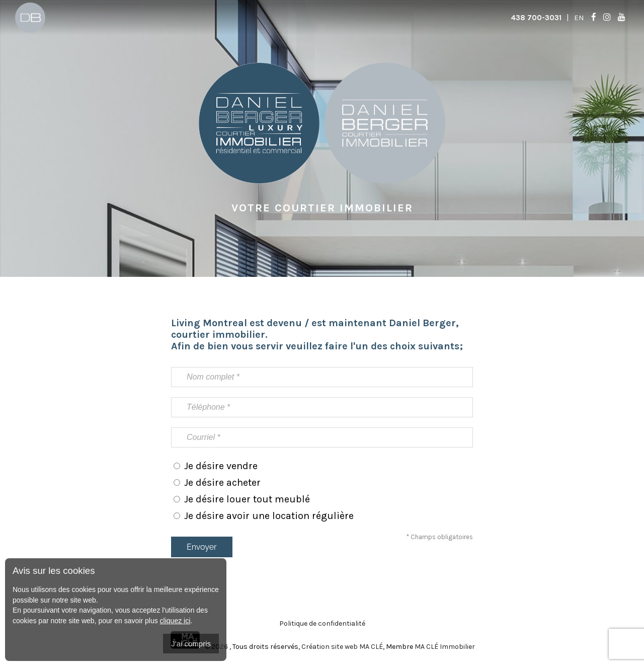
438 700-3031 (536, 18)
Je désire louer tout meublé (247, 499)
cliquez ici (175, 621)
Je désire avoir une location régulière (269, 516)
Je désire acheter (222, 483)
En (579, 18)
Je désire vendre (221, 466)
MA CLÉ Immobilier (445, 647)
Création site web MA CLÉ (342, 647)
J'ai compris (191, 644)
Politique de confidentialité (322, 623)
